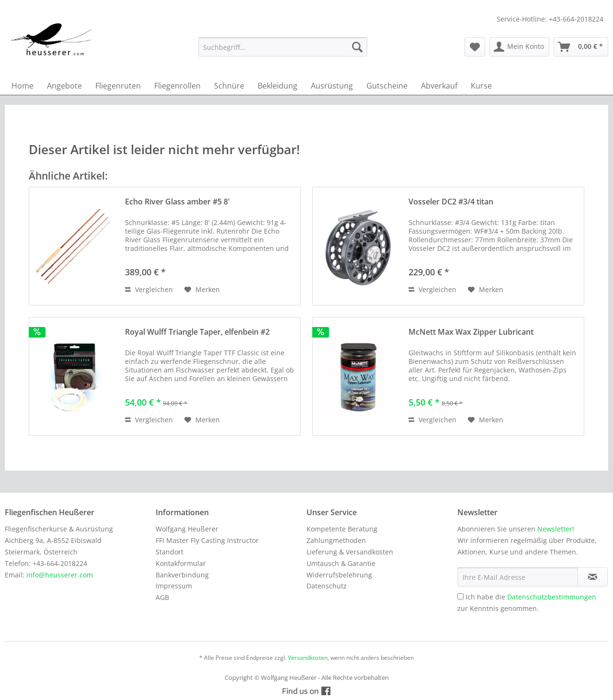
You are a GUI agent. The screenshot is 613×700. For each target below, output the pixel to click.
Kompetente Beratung (342, 529)
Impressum (174, 586)
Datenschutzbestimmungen (552, 597)
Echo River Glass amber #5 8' (177, 202)
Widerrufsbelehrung (339, 575)
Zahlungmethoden (336, 540)
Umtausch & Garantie (341, 563)
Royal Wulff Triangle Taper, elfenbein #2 (197, 332)
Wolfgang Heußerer (187, 529)
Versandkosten (308, 658)
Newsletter (555, 529)
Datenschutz (327, 586)
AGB (162, 597)
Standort (170, 552)
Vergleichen (149, 289)
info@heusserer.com (60, 575)
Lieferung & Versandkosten (350, 552)
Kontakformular (181, 563)
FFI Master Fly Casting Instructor (207, 540)
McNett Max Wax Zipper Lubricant (471, 332)
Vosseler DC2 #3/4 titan (451, 202)
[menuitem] (283, 47)
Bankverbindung (182, 575)
